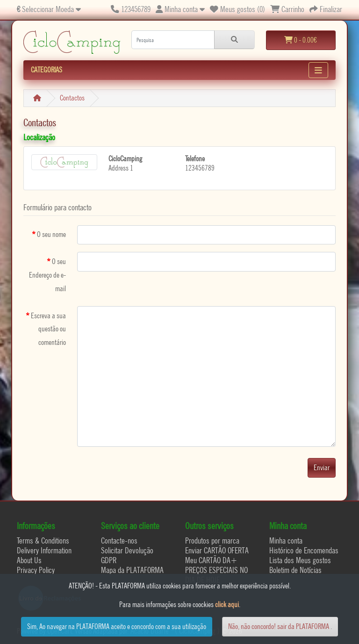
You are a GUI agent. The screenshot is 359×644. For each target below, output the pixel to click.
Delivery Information (44, 550)
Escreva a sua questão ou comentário (48, 329)
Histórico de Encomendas (304, 550)
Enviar (322, 468)
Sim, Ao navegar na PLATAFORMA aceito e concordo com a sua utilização (117, 626)
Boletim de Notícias (295, 570)
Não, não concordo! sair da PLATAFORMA (279, 626)
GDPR (109, 560)
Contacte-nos (119, 540)
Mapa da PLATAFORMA (132, 570)
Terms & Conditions (43, 540)
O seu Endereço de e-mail (47, 275)
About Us (29, 560)
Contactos (72, 98)
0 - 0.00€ (301, 40)
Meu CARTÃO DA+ (211, 560)
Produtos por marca (212, 540)
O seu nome (51, 234)
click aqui (227, 605)
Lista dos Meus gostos (300, 560)
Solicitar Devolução (127, 550)
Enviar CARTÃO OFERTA (217, 550)
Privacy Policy (36, 570)
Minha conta (286, 540)
